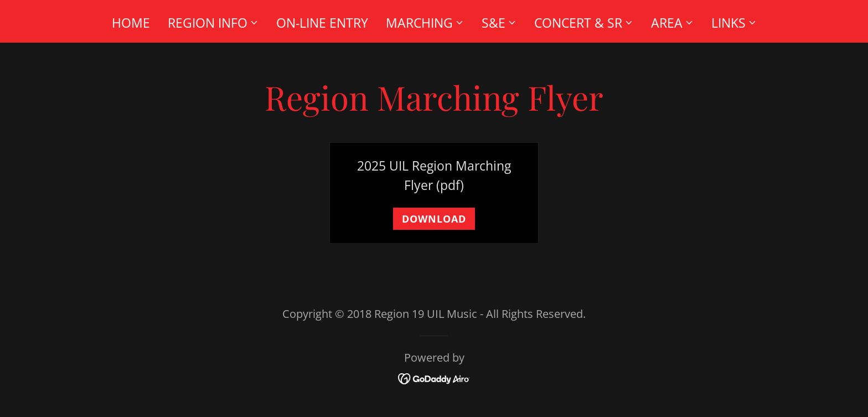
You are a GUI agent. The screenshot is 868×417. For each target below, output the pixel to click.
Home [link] (131, 23)
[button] (213, 23)
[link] (434, 377)
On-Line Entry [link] (322, 23)
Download (434, 219)
